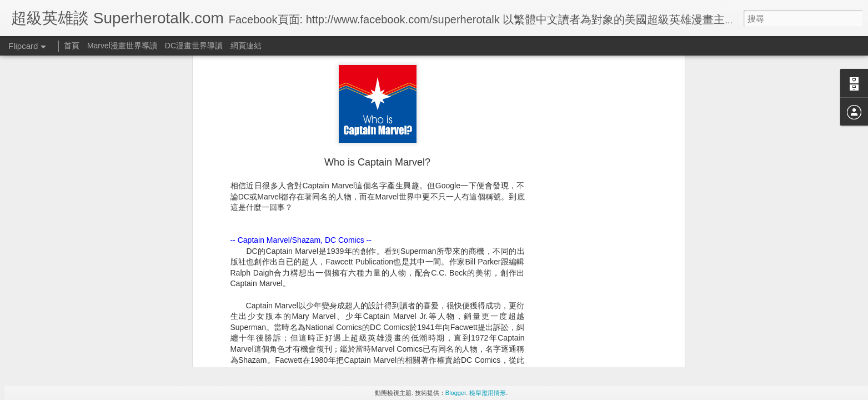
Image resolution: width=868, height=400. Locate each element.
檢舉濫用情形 (488, 393)
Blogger (456, 393)
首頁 (72, 46)
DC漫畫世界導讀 (194, 46)
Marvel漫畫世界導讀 (122, 46)
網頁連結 (246, 46)
